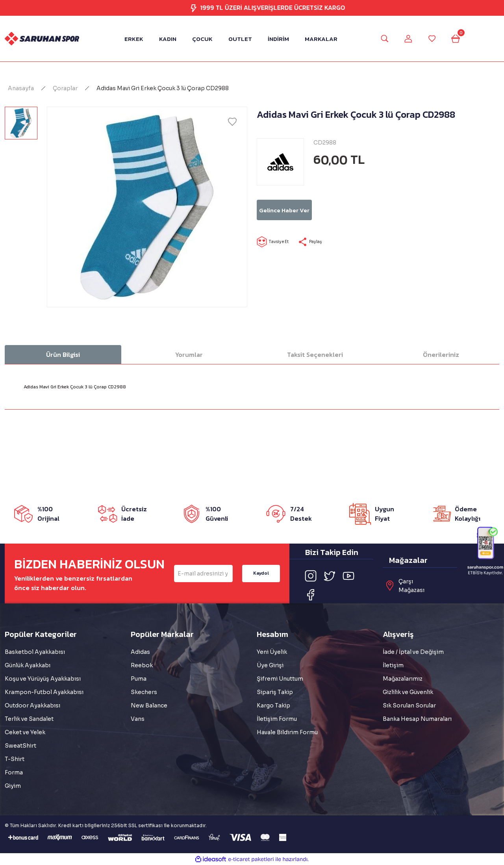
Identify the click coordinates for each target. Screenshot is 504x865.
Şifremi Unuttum (280, 679)
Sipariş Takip (275, 692)
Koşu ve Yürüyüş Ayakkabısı (43, 679)
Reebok (142, 665)
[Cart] (463, 39)
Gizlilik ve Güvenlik (408, 692)
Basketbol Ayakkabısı (35, 652)
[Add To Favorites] (232, 122)
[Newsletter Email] (203, 574)
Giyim (13, 786)
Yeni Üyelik (272, 652)
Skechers (144, 692)
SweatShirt (20, 746)
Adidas (140, 652)
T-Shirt (15, 759)
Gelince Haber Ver (314, 210)
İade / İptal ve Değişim (413, 652)
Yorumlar (189, 355)
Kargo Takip (273, 705)
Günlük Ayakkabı (28, 665)
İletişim (393, 665)
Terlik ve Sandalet (29, 719)
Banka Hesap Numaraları (417, 719)
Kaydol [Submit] (261, 573)
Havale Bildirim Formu (287, 732)
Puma (139, 679)
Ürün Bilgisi (63, 355)
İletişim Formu (277, 719)
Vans (138, 719)
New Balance (149, 705)
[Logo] (42, 39)
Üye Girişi (270, 665)
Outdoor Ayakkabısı (32, 705)
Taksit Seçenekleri (315, 355)
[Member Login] (406, 39)
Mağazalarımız (403, 679)
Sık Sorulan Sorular (409, 705)
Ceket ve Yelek (25, 732)
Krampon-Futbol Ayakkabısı (44, 692)
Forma (14, 772)
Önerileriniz (441, 355)
